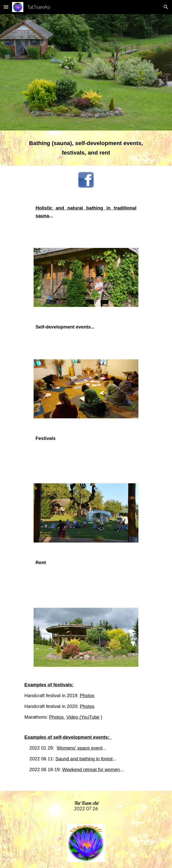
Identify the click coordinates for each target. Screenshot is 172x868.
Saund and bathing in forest (84, 759)
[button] (6, 7)
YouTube (90, 717)
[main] (86, 148)
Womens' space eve (78, 748)
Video (73, 717)
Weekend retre (77, 770)
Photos (87, 695)
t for (100, 770)
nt (101, 748)
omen (114, 770)
